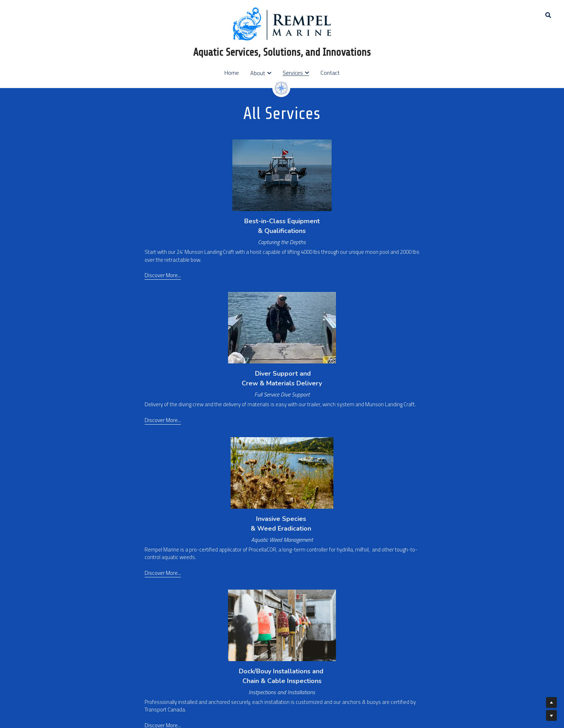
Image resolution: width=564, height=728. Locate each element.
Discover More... (89, 415)
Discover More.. (88, 576)
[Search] (548, 15)
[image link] (282, 23)
